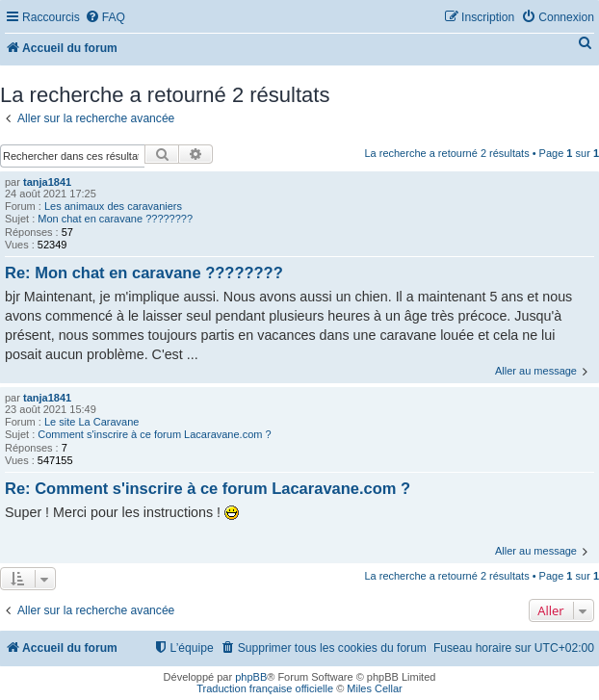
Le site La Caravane (91, 422)
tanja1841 (47, 182)
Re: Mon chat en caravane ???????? (144, 272)
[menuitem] (105, 18)
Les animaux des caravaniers (113, 206)
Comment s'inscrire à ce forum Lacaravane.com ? (154, 434)
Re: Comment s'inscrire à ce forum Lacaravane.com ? (208, 488)
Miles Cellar (374, 688)
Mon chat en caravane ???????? (115, 219)
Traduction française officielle (265, 688)
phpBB (251, 677)
